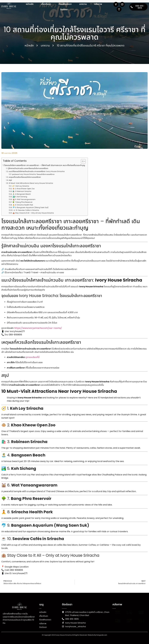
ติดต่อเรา (64, 9)
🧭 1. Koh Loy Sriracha (21, 186)
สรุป (10, 180)
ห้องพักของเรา (65, 4)
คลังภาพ (98, 4)
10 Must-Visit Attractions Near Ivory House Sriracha (31, 183)
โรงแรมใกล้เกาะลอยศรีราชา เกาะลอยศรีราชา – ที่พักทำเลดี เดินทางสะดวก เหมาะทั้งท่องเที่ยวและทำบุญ (45, 165)
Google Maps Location (17, 567)
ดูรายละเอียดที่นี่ (32, 357)
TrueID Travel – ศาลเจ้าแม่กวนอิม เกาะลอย (44, 272)
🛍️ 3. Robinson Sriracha (22, 191)
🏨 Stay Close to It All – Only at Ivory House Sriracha (33, 213)
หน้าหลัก (30, 4)
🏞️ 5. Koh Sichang (20, 197)
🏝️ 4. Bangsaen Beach (22, 194)
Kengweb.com (102, 635)
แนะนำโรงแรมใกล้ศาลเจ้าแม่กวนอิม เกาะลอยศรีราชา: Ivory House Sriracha (37, 171)
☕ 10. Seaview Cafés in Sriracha (26, 210)
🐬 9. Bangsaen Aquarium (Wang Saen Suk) (31, 208)
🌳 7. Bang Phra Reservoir (22, 202)
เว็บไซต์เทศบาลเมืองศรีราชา (65, 269)
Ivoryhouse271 (17, 331)
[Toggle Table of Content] (82, 161)
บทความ (83, 4)
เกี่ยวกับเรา (46, 4)
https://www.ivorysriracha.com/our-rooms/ (38, 328)
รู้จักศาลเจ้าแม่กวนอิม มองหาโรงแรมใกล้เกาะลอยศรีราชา (28, 168)
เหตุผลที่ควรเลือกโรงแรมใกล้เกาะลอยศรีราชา (25, 177)
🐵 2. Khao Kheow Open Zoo (24, 189)
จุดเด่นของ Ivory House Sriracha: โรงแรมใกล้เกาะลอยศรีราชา (33, 174)
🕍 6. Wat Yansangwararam (24, 199)
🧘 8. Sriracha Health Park (23, 205)
